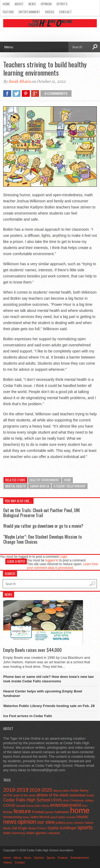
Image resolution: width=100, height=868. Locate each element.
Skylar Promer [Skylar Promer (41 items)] (37, 828)
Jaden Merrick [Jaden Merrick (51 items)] (40, 817)
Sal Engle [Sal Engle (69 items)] (20, 828)
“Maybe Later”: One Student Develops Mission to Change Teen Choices (42, 539)
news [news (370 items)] (10, 822)
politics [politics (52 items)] (60, 823)
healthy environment (45, 480)
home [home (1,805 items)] (80, 810)
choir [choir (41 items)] (66, 800)
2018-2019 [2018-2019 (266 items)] (16, 790)
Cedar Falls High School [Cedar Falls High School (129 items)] (27, 800)
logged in (52, 560)
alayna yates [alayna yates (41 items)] (61, 791)
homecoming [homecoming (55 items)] (12, 817)
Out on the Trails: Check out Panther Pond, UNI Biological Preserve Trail (41, 513)
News (32, 4)
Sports (62, 4)
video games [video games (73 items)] (36, 833)
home (67, 480)
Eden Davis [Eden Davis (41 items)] (42, 806)
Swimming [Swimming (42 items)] (18, 833)
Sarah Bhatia (20, 81)
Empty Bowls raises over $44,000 (32, 650)
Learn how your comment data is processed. (62, 566)
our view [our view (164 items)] (46, 822)
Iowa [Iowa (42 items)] (26, 817)
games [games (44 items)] (49, 812)
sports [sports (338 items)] (85, 827)
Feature (8, 12)
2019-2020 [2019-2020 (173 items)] (41, 790)
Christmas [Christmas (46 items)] (77, 800)
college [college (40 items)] (89, 800)
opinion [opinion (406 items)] (27, 822)
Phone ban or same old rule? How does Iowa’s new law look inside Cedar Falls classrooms (48, 679)
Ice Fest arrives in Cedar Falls (28, 716)
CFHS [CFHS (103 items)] (56, 800)
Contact (65, 12)
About (19, 4)
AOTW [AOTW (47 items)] (8, 795)
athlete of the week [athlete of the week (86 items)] (52, 795)
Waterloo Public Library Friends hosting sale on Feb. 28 (49, 706)
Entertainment (29, 12)
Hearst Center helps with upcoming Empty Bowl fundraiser (43, 693)
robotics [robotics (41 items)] (79, 823)
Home (6, 4)
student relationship (70, 486)
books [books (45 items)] (90, 795)
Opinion (46, 4)
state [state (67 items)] (7, 833)
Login (63, 557)
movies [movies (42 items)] (71, 817)
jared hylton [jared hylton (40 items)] (58, 817)
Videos (50, 12)
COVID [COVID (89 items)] (9, 805)
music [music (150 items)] (82, 817)
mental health (16, 486)
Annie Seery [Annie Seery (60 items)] (79, 791)
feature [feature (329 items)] (22, 811)
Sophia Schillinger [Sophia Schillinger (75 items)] (62, 828)
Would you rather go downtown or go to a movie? (43, 526)
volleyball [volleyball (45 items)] (53, 833)
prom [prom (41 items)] (70, 823)
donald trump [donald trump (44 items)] (25, 806)
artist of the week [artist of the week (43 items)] (24, 795)
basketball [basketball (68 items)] (77, 795)
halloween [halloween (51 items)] (62, 812)
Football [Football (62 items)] (38, 812)
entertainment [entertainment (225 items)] (65, 805)
